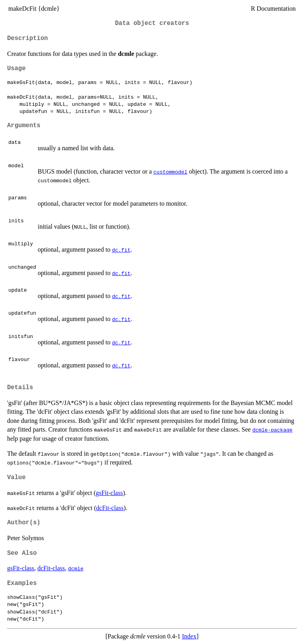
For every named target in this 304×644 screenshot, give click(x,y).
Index (189, 636)
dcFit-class (110, 508)
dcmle (76, 568)
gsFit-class (109, 493)
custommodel (171, 172)
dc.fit (121, 250)
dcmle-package (272, 430)
